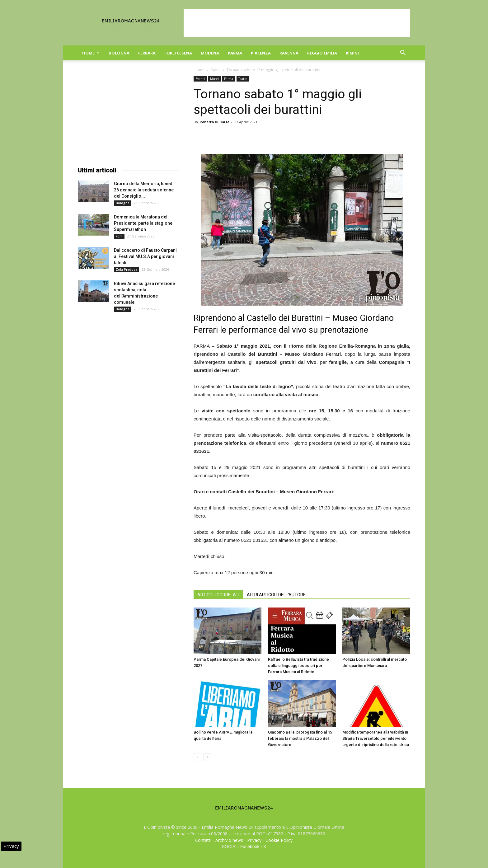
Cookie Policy (279, 840)
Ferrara (147, 53)
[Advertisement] (297, 23)
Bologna (119, 53)
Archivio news (229, 840)
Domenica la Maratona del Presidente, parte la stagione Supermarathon (143, 223)
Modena (210, 53)
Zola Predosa (127, 270)
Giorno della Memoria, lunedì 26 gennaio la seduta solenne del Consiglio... (144, 190)
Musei (214, 79)
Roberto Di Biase (214, 122)
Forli (119, 236)
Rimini (352, 53)
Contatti (203, 840)
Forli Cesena (178, 53)
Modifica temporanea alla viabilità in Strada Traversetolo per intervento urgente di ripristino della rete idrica (376, 738)
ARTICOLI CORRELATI (218, 595)
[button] (403, 53)
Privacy (254, 840)
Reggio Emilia (322, 53)
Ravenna (289, 53)
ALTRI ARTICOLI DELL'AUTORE (276, 595)
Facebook (250, 847)
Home (91, 53)
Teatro (243, 79)
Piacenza (261, 53)
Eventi (216, 70)
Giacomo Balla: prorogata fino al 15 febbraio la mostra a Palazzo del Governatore (300, 738)
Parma (235, 53)
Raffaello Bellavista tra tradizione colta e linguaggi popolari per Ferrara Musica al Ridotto (298, 666)
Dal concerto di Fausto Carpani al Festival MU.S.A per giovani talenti (145, 256)
